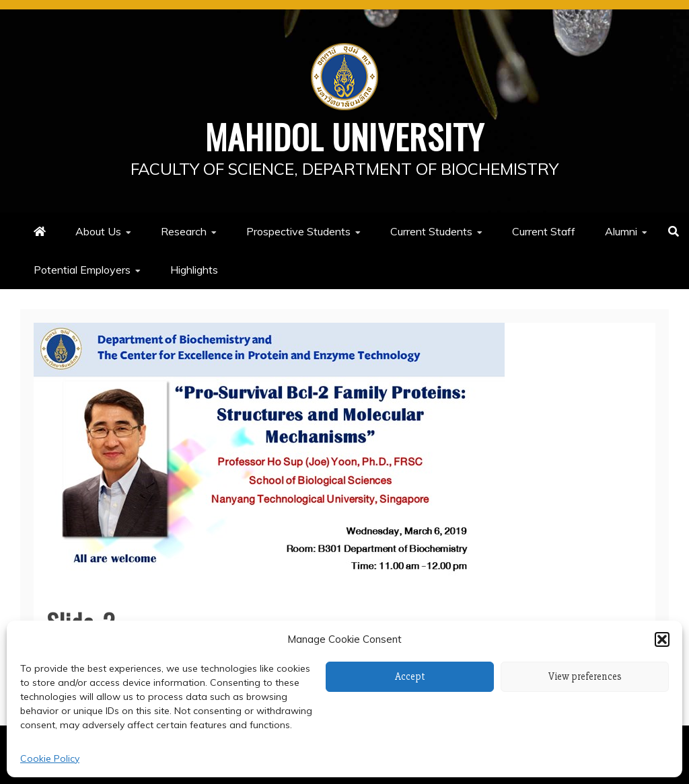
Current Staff (544, 231)
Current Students (431, 231)
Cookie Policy (50, 758)
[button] (662, 639)
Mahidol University (345, 136)
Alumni (621, 231)
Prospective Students (298, 231)
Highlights (194, 270)
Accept (410, 676)
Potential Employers (82, 270)
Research (184, 231)
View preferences (585, 676)
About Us (98, 231)
